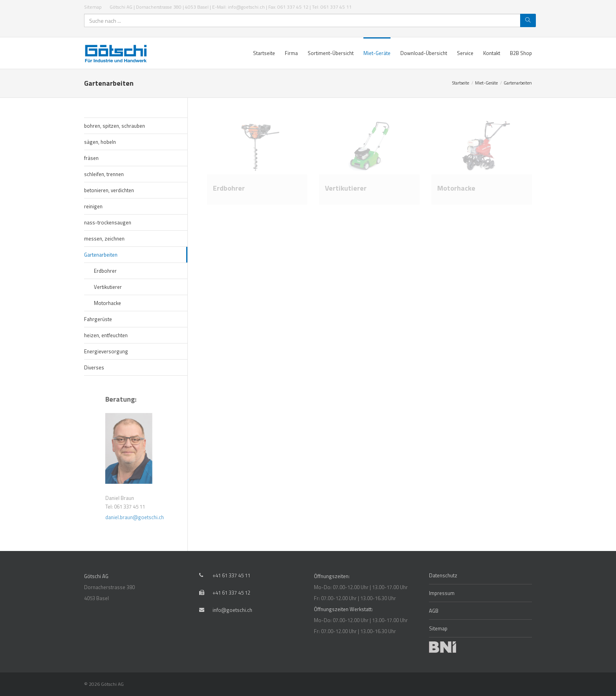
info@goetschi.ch (232, 610)
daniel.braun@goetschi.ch (154, 517)
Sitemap (93, 7)
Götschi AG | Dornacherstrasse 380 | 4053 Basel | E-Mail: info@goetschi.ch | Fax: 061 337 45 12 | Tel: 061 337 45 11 (231, 7)
